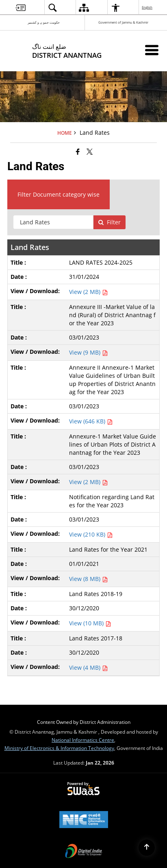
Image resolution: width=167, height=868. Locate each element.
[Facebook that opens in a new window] (78, 151)
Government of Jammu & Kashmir (123, 22)
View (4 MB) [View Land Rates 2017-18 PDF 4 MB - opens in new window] (88, 667)
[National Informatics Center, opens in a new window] (84, 820)
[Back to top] (147, 848)
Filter (109, 222)
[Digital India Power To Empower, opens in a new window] (84, 852)
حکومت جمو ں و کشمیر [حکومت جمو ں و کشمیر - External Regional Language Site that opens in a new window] (44, 22)
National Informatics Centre (83, 740)
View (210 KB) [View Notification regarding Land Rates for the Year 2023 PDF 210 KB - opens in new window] (91, 534)
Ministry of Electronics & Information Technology (59, 748)
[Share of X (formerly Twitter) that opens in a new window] (90, 151)
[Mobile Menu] (152, 50)
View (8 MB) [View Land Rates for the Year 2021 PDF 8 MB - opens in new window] (88, 579)
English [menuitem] (147, 7)
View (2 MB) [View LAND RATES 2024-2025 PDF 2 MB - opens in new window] (88, 292)
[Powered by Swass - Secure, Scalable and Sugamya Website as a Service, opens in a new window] (83, 789)
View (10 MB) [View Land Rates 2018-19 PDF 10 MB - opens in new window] (90, 623)
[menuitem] (21, 8)
